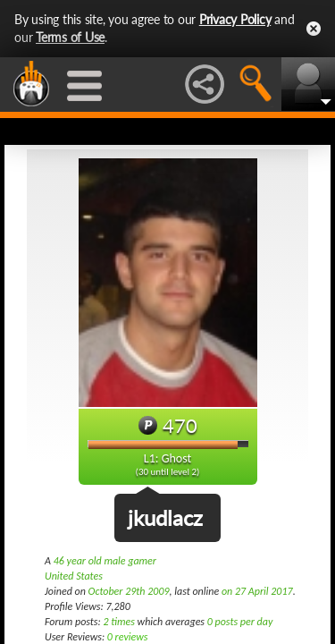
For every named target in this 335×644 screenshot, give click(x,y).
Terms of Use (70, 37)
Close (314, 29)
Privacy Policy (235, 19)
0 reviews (128, 637)
